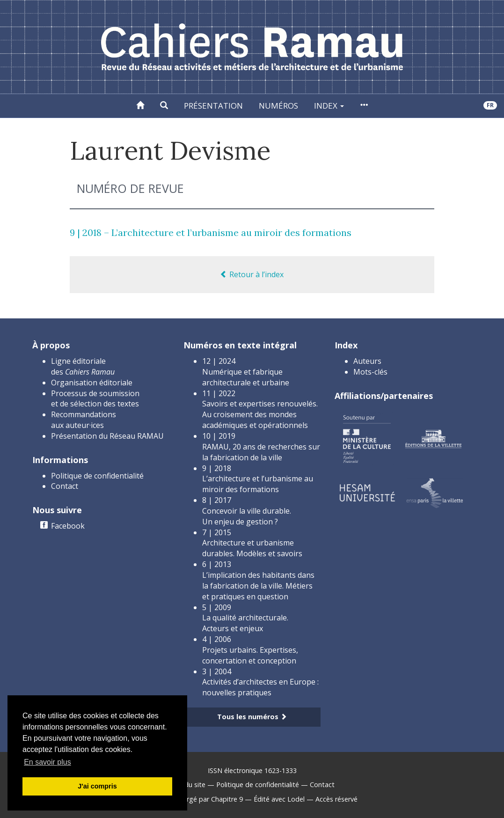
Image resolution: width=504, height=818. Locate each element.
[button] (164, 106)
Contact (65, 486)
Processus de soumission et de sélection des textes (95, 399)
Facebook (68, 526)
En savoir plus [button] (47, 762)
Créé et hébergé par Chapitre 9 (195, 799)
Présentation (213, 106)
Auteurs (367, 361)
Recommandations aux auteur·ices (84, 420)
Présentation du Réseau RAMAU (107, 436)
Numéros (278, 106)
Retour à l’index (252, 274)
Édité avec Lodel (279, 799)
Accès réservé (336, 799)
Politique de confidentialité (97, 476)
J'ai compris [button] (97, 786)
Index (329, 106)
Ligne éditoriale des (83, 366)
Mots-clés (370, 372)
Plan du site (187, 785)
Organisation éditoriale (92, 383)
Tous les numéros (252, 717)
